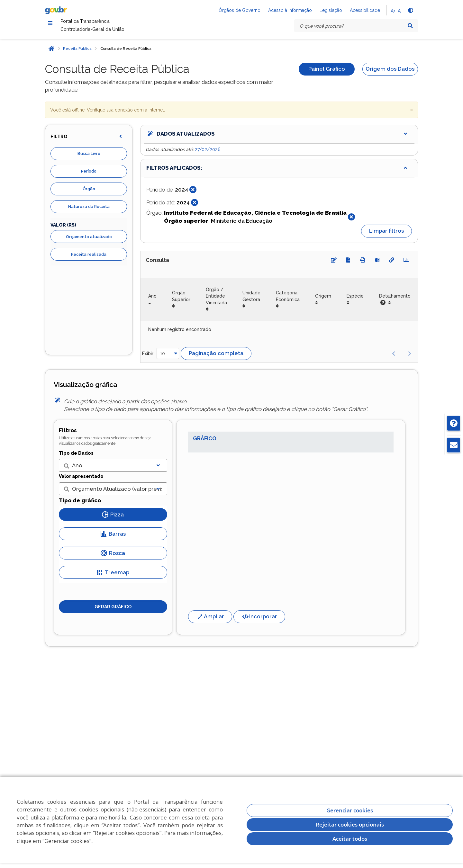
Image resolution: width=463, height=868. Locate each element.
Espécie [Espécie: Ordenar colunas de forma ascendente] (355, 300)
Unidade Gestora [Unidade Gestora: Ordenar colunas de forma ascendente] (251, 300)
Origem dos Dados (390, 73)
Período (89, 175)
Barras (113, 537)
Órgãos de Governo (240, 10)
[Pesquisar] (410, 26)
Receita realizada (89, 258)
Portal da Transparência (103, 24)
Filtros (68, 434)
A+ (393, 11)
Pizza (113, 518)
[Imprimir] (363, 264)
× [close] (412, 113)
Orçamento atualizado (89, 240)
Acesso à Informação (290, 10)
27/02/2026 (208, 153)
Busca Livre (89, 157)
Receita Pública (77, 52)
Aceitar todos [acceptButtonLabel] (350, 839)
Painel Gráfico (327, 73)
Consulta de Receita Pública (126, 52)
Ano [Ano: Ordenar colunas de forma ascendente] (152, 300)
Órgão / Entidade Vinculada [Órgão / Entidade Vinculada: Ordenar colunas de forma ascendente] (216, 300)
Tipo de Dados (76, 457)
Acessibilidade (365, 10)
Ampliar (210, 620)
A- (400, 11)
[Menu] (50, 24)
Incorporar (259, 620)
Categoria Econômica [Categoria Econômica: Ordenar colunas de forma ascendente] (288, 300)
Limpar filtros (386, 235)
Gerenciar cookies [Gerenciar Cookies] (350, 810)
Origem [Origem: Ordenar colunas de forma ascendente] (323, 300)
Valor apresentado (81, 480)
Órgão (89, 193)
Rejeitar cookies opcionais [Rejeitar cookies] (350, 824)
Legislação (331, 10)
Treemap (113, 576)
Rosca (113, 557)
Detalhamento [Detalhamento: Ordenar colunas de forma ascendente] (395, 303)
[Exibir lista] (158, 469)
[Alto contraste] (410, 10)
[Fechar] (193, 193)
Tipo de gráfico (80, 504)
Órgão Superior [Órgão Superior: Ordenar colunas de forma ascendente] (181, 300)
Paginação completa (216, 357)
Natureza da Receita (89, 210)
